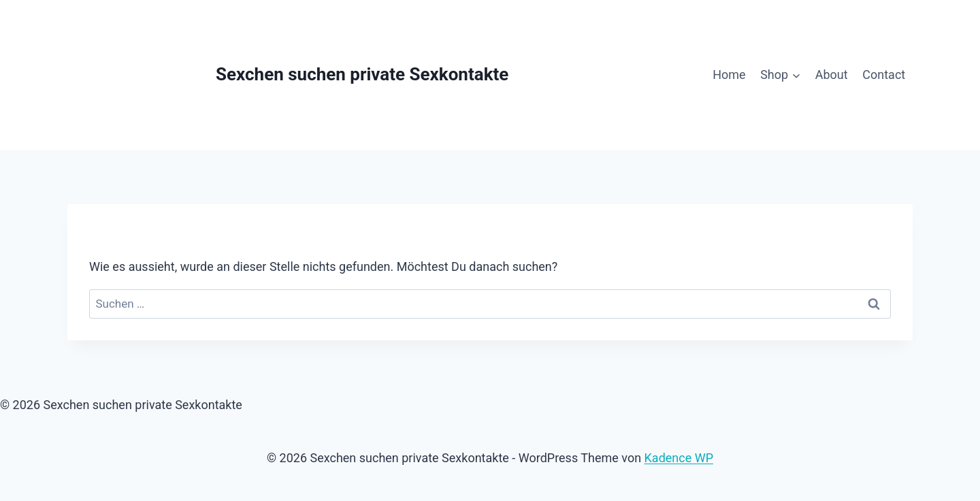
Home (729, 75)
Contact (884, 75)
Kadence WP (679, 458)
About (832, 75)
